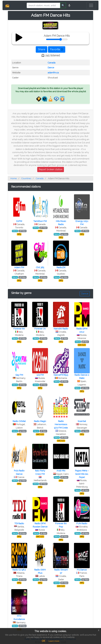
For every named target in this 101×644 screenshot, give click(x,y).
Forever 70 (40, 329)
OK (43, 641)
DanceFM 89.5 (61, 375)
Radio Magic (40, 421)
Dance (51, 68)
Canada (52, 63)
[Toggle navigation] (91, 5)
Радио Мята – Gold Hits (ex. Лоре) (82, 474)
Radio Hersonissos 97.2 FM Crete (61, 424)
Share (42, 49)
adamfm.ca (53, 73)
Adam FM (19, 267)
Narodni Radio (61, 329)
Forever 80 (19, 329)
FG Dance (82, 570)
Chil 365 (40, 267)
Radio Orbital (19, 421)
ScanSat (82, 421)
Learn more (54, 641)
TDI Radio (19, 523)
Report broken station (51, 169)
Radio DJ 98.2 (19, 570)
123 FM (40, 375)
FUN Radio (82, 523)
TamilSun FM (40, 221)
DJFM (19, 221)
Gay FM (19, 375)
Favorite (57, 49)
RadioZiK (61, 267)
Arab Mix (61, 471)
